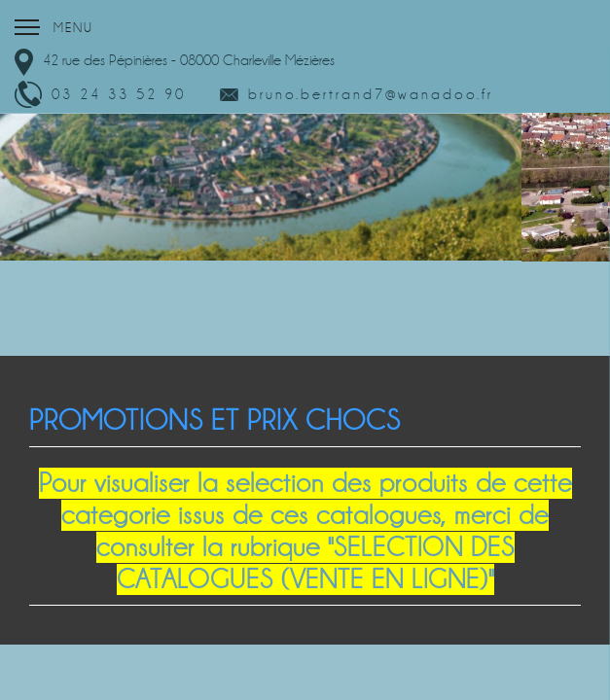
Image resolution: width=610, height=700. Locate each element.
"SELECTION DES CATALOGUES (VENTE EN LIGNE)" (316, 563)
